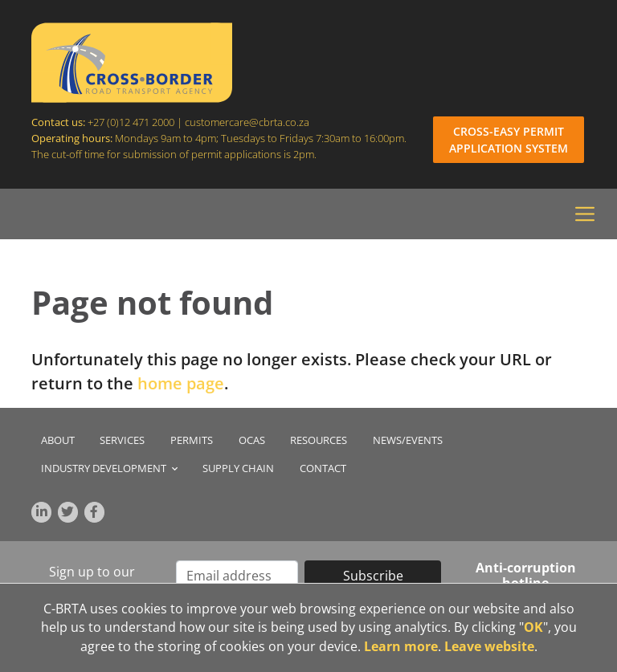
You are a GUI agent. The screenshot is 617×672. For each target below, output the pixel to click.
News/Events (408, 440)
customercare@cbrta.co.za (248, 122)
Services (122, 440)
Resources (319, 440)
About (58, 440)
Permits (192, 440)
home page (181, 383)
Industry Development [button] (109, 468)
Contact (323, 468)
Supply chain (238, 468)
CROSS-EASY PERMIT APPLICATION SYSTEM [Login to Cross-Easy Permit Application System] (509, 140)
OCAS (252, 440)
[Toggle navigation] (585, 214)
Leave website (489, 646)
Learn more (401, 646)
